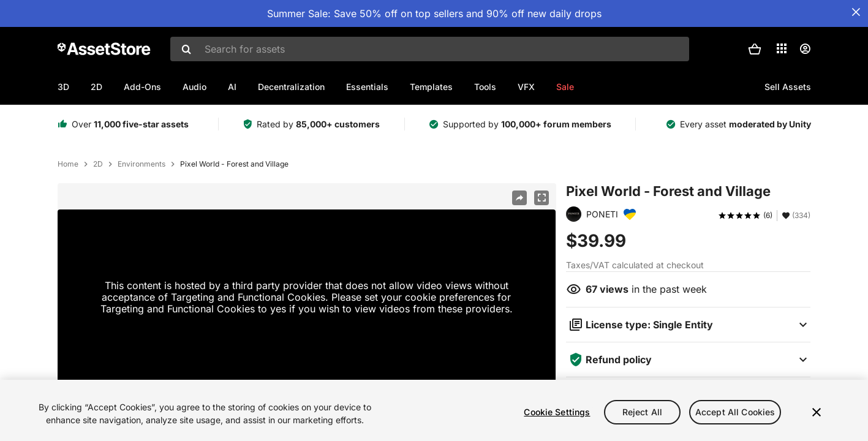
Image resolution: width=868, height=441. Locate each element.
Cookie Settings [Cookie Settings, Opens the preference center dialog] (557, 412)
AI (232, 87)
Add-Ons (142, 87)
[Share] (519, 198)
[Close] (817, 412)
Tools (485, 87)
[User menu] (805, 49)
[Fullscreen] (542, 198)
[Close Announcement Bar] (856, 12)
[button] (755, 49)
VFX (526, 87)
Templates (431, 87)
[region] (434, 410)
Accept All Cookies (735, 412)
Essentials (367, 87)
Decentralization (291, 87)
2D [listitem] (98, 164)
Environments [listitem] (142, 164)
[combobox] (430, 49)
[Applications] (782, 48)
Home (68, 164)
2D (96, 87)
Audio (194, 87)
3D (63, 87)
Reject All (642, 412)
